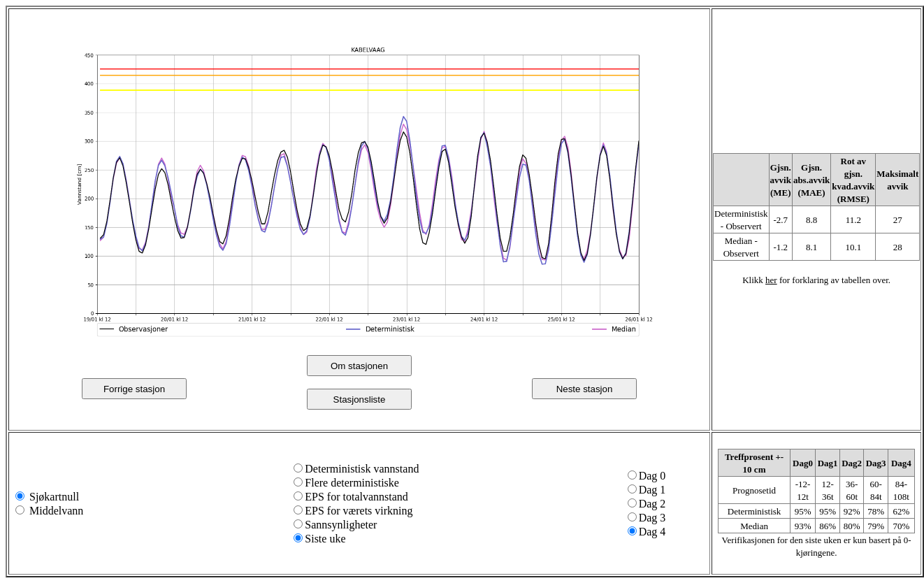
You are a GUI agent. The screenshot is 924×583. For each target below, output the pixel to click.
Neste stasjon (585, 389)
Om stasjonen (359, 366)
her (771, 280)
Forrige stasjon (134, 389)
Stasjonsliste (360, 400)
